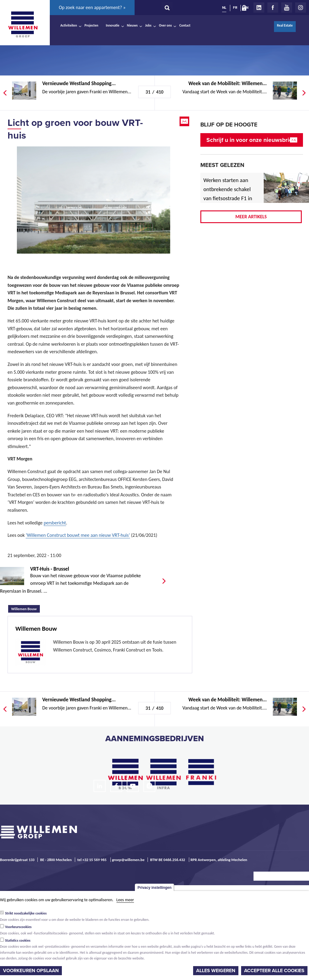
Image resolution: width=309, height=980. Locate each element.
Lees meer (125, 900)
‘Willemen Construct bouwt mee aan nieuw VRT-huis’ (78, 535)
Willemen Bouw (25, 608)
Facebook (273, 8)
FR (235, 8)
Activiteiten (69, 25)
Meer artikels (251, 217)
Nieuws (132, 25)
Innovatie (113, 25)
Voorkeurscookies (18, 927)
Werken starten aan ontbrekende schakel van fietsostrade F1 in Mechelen (228, 194)
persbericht (55, 523)
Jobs (148, 25)
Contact (185, 25)
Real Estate (285, 25)
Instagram (301, 8)
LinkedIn (259, 8)
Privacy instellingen (155, 888)
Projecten (91, 25)
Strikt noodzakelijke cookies (26, 913)
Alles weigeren (216, 971)
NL (224, 8)
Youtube (287, 8)
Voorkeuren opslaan (31, 971)
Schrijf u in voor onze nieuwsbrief (250, 140)
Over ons (166, 25)
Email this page (185, 121)
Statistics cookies (18, 940)
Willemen (23, 24)
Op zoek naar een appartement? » (92, 7)
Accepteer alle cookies (274, 971)
